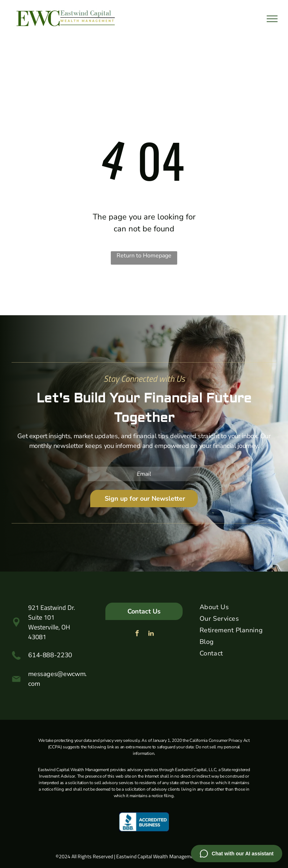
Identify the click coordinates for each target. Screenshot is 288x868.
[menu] (272, 19)
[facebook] (137, 634)
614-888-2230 (50, 655)
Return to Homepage (144, 256)
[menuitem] (238, 608)
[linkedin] (151, 634)
